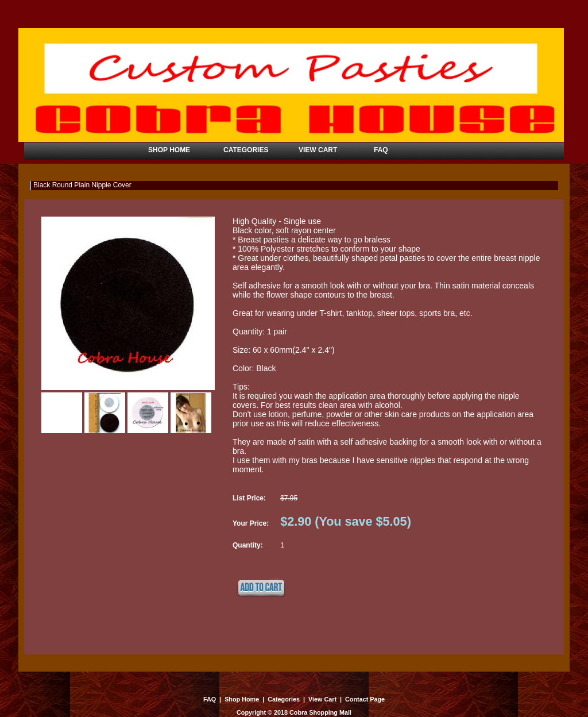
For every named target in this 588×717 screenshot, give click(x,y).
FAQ (210, 699)
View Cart (322, 699)
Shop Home (242, 699)
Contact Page (364, 699)
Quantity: (248, 545)
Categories (284, 699)
